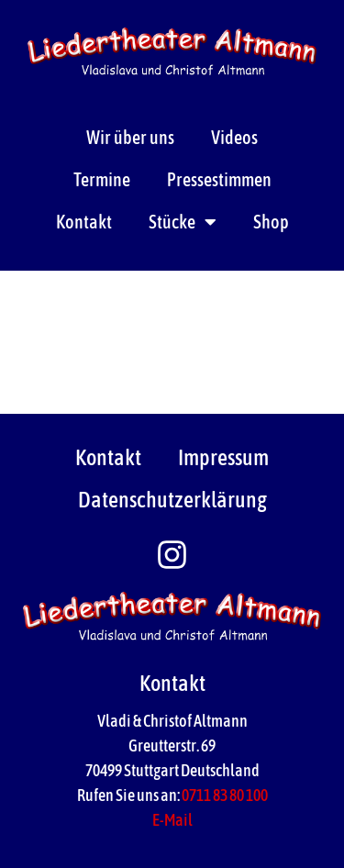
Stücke (183, 222)
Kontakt (84, 222)
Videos (234, 137)
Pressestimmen (219, 179)
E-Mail (172, 820)
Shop (271, 222)
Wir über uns (130, 137)
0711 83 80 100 (225, 795)
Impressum (223, 457)
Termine (102, 179)
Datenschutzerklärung (172, 500)
